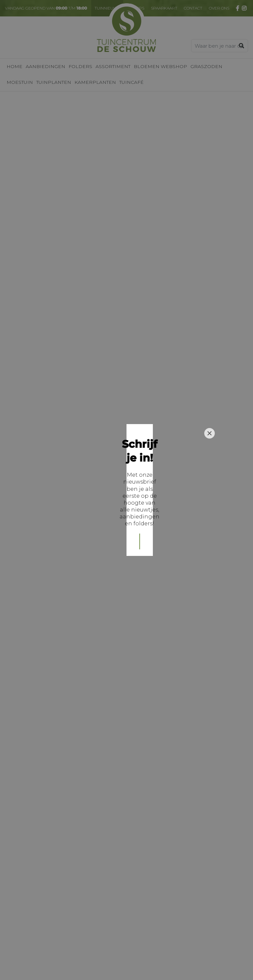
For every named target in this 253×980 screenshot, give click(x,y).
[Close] (210, 444)
